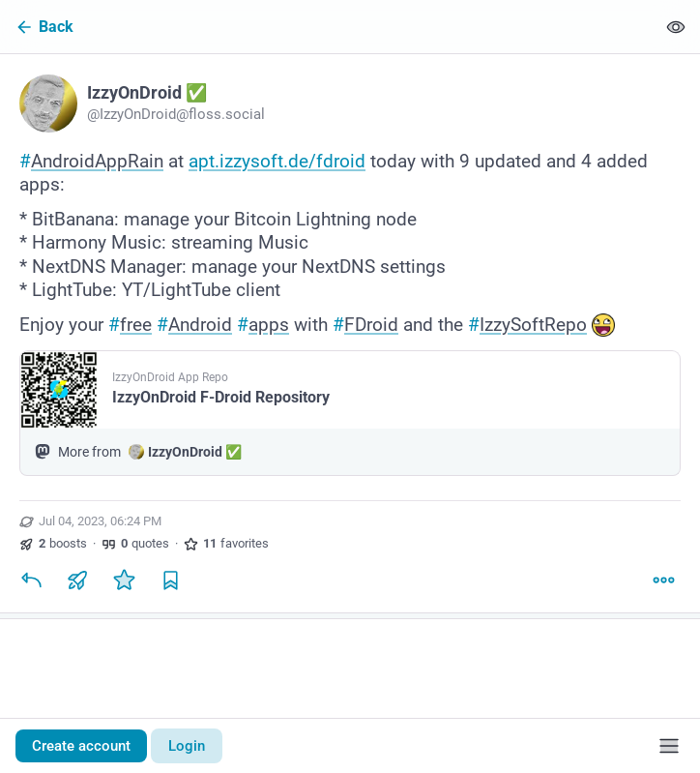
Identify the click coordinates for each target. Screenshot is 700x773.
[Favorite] (124, 580)
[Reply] (31, 580)
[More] (663, 580)
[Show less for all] (676, 27)
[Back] (328, 27)
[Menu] (669, 746)
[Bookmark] (170, 580)
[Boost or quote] (77, 580)
